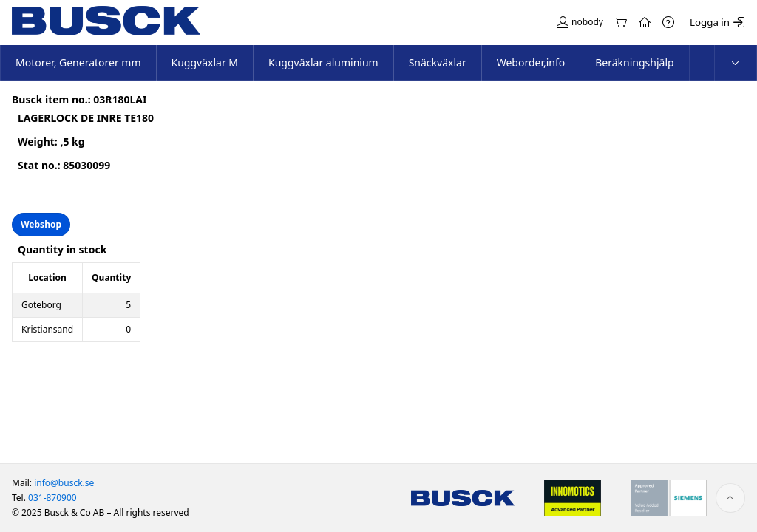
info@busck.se (64, 483)
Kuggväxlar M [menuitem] (205, 62)
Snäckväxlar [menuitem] (438, 62)
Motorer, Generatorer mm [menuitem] (78, 62)
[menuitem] (736, 63)
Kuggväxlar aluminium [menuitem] (323, 62)
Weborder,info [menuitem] (531, 62)
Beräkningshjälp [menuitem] (634, 62)
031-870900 (52, 498)
